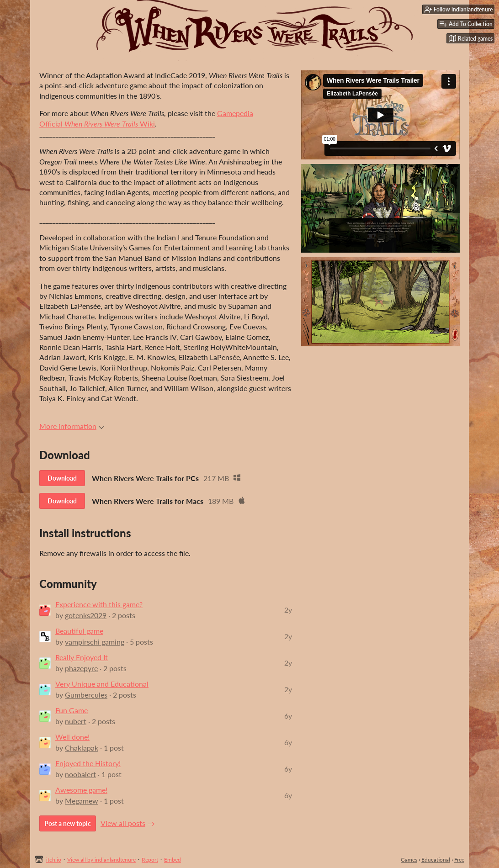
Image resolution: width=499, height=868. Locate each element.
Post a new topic (68, 823)
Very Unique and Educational (102, 684)
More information (72, 426)
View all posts (123, 823)
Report (150, 860)
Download (62, 478)
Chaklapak (82, 748)
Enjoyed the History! (88, 763)
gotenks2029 (86, 615)
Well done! (72, 737)
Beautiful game (79, 631)
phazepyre (81, 668)
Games (409, 860)
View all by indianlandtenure (101, 860)
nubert (76, 721)
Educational (436, 860)
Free (459, 860)
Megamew (82, 801)
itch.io (54, 860)
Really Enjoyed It (82, 657)
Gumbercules (86, 695)
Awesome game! (81, 790)
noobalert (80, 774)
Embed (173, 860)
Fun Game (72, 710)
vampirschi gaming (95, 642)
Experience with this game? (99, 604)
